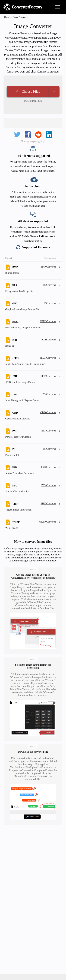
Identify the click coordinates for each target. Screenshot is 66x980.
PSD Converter (49, 467)
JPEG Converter (48, 358)
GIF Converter (49, 303)
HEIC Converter (48, 321)
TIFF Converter (48, 504)
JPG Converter (49, 394)
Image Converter (20, 17)
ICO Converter (49, 340)
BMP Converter (48, 267)
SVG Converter (49, 485)
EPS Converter (49, 285)
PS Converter (50, 449)
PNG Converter (49, 431)
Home (7, 17)
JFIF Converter (49, 376)
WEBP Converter (48, 522)
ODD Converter (48, 412)
